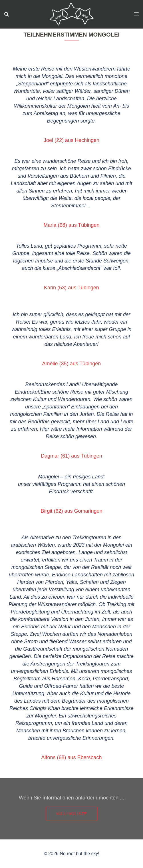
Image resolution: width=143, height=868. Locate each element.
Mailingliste (71, 814)
